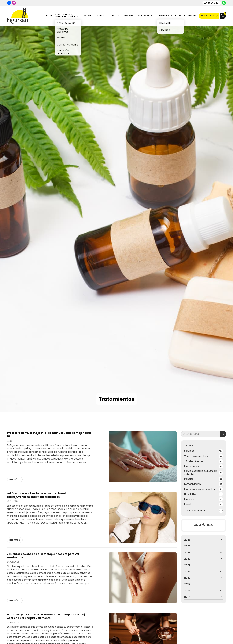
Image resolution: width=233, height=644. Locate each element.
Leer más (14, 479)
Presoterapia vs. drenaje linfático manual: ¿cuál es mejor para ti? (49, 435)
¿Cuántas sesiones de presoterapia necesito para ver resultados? (43, 556)
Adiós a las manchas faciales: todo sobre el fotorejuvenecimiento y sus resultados (36, 495)
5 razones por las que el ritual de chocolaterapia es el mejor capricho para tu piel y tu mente (47, 616)
